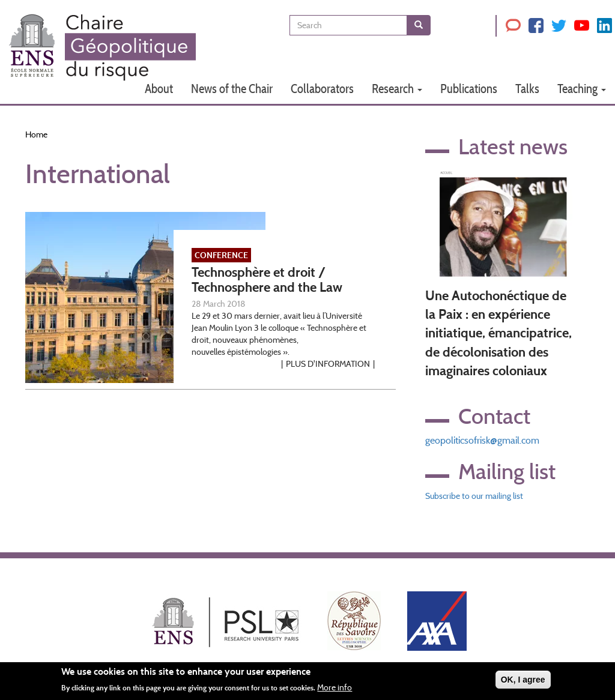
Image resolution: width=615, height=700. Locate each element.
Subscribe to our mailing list (474, 496)
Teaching (582, 89)
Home (36, 134)
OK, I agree (523, 681)
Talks (527, 89)
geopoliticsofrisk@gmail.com (482, 440)
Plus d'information (328, 364)
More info (335, 689)
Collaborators (322, 89)
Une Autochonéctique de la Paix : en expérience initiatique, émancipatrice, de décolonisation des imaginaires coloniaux (498, 333)
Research (397, 89)
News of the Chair (232, 89)
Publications (469, 89)
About (159, 89)
